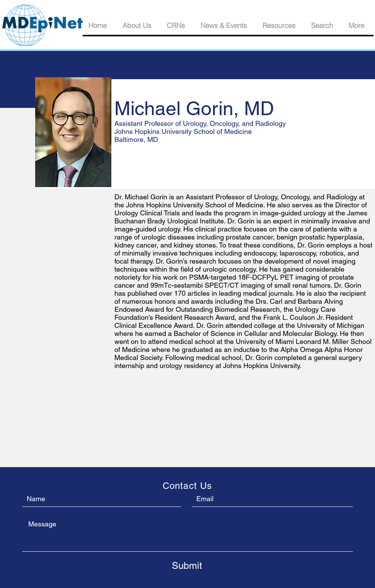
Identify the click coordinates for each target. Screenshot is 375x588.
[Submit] (187, 565)
